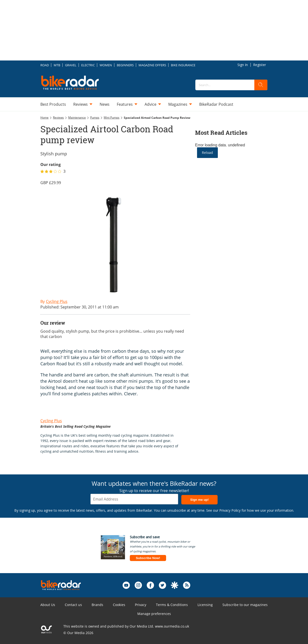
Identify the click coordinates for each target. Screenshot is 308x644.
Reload (207, 153)
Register (260, 65)
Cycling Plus (51, 421)
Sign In (243, 65)
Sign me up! (199, 500)
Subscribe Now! (148, 558)
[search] (261, 85)
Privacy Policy (230, 510)
